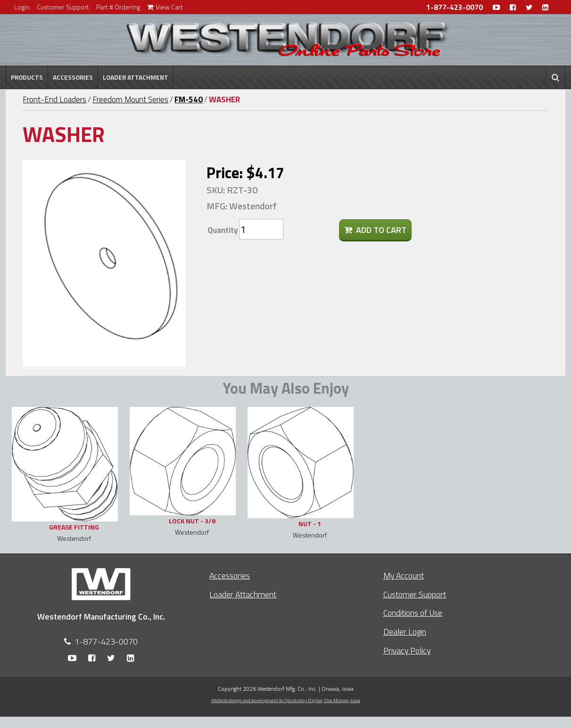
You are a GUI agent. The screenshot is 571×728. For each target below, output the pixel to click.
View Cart (165, 7)
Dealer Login (405, 632)
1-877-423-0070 (455, 7)
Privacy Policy (407, 650)
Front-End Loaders (54, 99)
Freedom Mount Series (130, 99)
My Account (404, 575)
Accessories (73, 77)
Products (27, 77)
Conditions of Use (413, 613)
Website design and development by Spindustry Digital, (286, 700)
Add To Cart (375, 230)
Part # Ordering (118, 7)
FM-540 (189, 99)
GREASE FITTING (74, 527)
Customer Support (63, 7)
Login (22, 7)
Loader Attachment (136, 77)
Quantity (223, 230)
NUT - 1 (310, 524)
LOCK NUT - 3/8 (192, 521)
